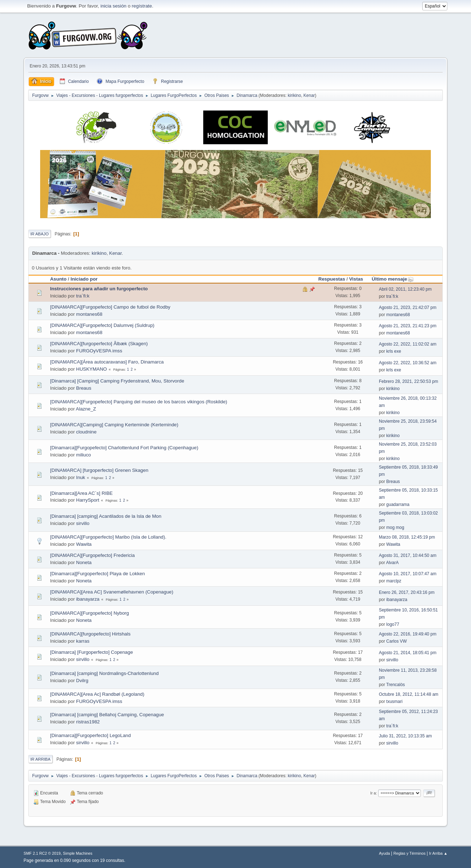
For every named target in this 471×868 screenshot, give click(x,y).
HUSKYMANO (91, 369)
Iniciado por (84, 279)
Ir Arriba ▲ (438, 853)
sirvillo (83, 523)
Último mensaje (393, 279)
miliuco (83, 455)
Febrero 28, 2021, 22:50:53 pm (408, 381)
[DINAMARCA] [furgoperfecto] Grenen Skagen (99, 470)
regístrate (142, 6)
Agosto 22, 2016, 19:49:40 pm (408, 634)
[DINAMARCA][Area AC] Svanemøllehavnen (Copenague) (112, 592)
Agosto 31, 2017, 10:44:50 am (408, 555)
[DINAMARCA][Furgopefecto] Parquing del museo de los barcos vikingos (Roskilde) (139, 402)
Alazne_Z (86, 409)
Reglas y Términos (409, 853)
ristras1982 (88, 722)
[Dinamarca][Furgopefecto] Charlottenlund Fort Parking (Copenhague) (124, 448)
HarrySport (87, 500)
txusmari (394, 702)
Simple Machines (78, 853)
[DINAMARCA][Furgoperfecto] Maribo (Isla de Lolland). (108, 537)
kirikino (294, 95)
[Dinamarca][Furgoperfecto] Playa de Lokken (97, 574)
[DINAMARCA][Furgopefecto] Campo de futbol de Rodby (110, 307)
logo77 (393, 624)
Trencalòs (395, 685)
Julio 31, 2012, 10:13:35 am (405, 736)
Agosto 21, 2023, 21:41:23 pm (408, 326)
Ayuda (384, 853)
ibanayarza (88, 599)
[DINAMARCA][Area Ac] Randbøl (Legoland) (97, 694)
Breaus (84, 388)
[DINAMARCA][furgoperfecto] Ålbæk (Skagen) (99, 344)
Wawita (84, 544)
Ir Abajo (40, 234)
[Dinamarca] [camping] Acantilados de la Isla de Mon (106, 516)
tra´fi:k (83, 296)
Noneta (84, 562)
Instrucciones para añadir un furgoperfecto (99, 289)
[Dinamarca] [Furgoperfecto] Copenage (92, 652)
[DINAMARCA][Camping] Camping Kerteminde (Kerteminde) (114, 425)
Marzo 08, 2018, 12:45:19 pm (407, 537)
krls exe (394, 351)
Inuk (80, 477)
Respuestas (332, 279)
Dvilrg (82, 681)
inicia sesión (113, 6)
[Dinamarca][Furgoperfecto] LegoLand (91, 735)
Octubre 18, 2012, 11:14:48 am (409, 694)
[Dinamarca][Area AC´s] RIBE (82, 493)
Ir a (373, 793)
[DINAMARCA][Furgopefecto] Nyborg (90, 613)
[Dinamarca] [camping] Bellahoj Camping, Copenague (107, 715)
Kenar (309, 95)
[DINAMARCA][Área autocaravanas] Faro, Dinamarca (107, 362)
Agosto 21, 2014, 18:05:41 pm (408, 653)
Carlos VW (397, 641)
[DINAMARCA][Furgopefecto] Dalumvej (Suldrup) (102, 325)
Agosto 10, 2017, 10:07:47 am (408, 574)
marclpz (394, 581)
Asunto (58, 279)
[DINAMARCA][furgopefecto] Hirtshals (90, 634)
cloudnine (86, 432)
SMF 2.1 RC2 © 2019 (42, 853)
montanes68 (89, 314)
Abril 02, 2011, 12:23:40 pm (405, 289)
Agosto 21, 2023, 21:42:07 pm (408, 308)
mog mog (395, 527)
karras (83, 641)
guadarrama (398, 505)
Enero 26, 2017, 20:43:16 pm (407, 592)
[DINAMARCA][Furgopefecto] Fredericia (92, 555)
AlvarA (392, 563)
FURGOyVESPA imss (99, 351)
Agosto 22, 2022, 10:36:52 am (408, 363)
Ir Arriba (41, 759)
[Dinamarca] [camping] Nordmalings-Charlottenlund (104, 673)
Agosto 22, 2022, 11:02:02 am (408, 344)
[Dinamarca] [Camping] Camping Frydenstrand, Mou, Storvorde (117, 381)
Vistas (356, 279)
